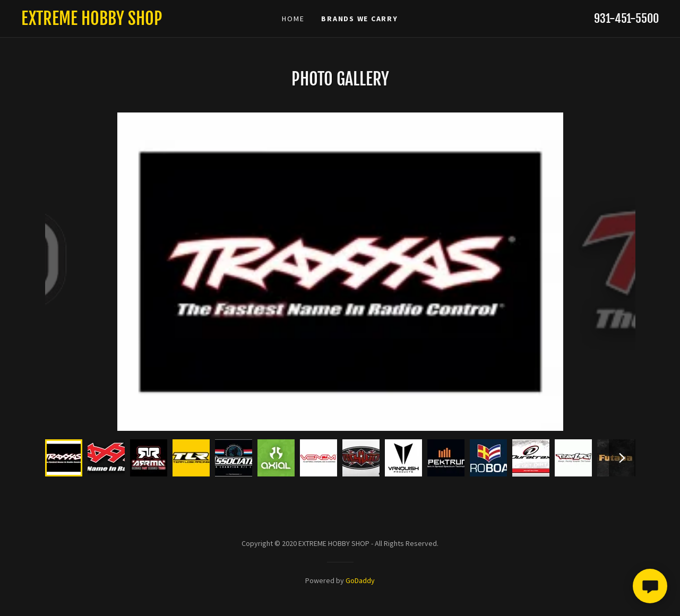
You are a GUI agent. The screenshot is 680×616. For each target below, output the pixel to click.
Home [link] (293, 19)
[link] (101, 22)
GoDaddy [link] (360, 580)
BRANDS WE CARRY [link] (359, 19)
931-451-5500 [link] (626, 18)
